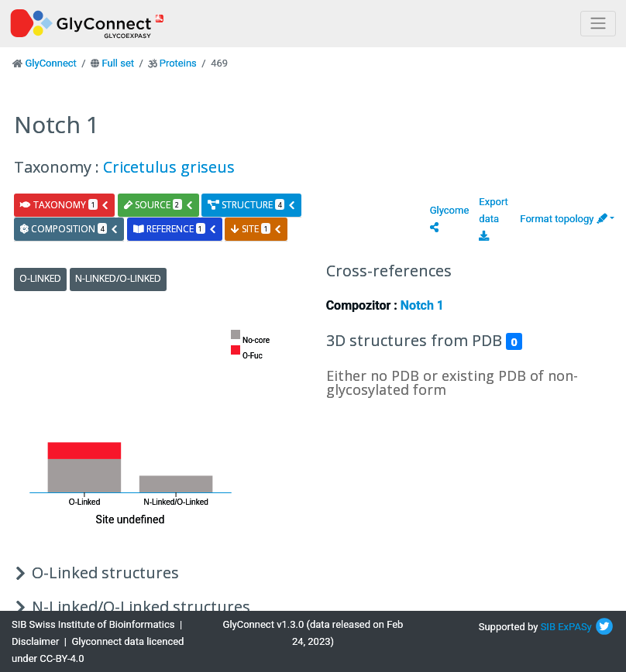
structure (252, 205)
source (159, 205)
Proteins (178, 63)
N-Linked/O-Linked (118, 278)
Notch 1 (422, 305)
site (256, 229)
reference (175, 229)
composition (69, 229)
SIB (548, 627)
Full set (118, 63)
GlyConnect (50, 63)
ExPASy (575, 627)
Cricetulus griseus (169, 167)
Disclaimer (35, 641)
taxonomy (65, 205)
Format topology (563, 219)
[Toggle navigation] (598, 24)
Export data (494, 218)
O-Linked (40, 278)
